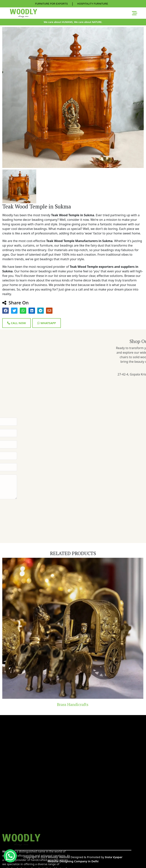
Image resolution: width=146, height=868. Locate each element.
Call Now (17, 323)
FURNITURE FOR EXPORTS (52, 4)
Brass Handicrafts (73, 704)
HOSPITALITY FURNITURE (93, 4)
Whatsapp (47, 323)
